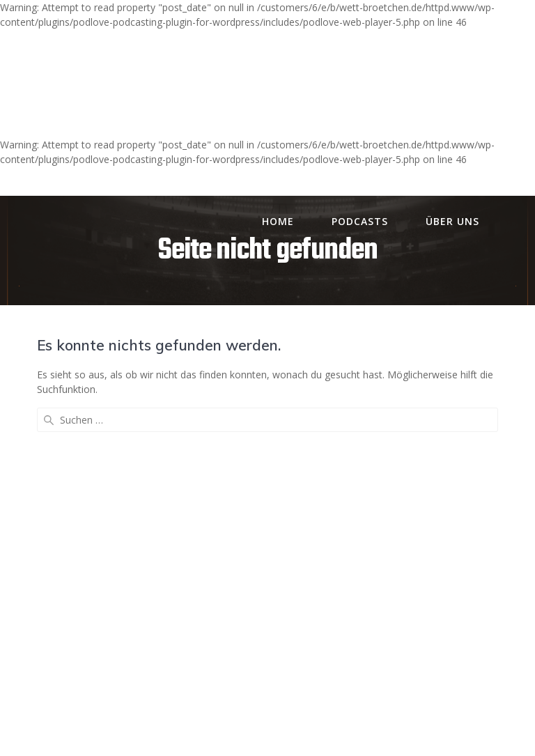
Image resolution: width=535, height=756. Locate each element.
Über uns (452, 221)
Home (278, 221)
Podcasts (360, 221)
